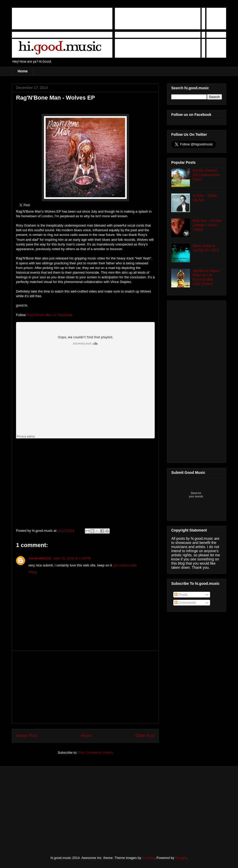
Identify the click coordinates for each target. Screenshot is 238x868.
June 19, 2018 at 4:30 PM (72, 558)
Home (23, 71)
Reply (33, 572)
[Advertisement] (85, 687)
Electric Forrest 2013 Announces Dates (206, 175)
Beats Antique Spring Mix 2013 (206, 248)
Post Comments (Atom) (96, 753)
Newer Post (27, 736)
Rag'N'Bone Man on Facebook (49, 315)
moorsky (148, 858)
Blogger (181, 858)
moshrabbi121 (40, 558)
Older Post (145, 736)
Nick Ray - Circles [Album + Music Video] (207, 225)
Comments (185, 603)
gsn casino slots (125, 565)
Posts (181, 595)
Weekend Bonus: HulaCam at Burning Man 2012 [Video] (206, 277)
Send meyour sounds (196, 495)
